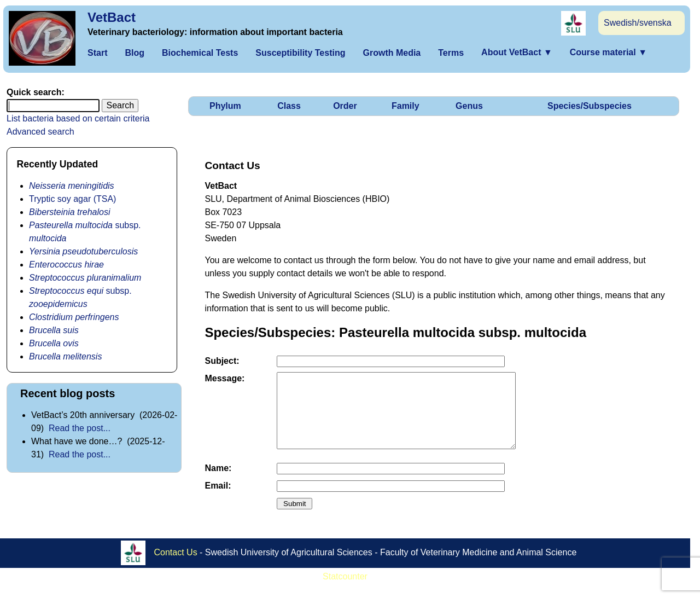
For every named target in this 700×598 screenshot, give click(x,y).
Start (97, 53)
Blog (135, 53)
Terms (451, 53)
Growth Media (392, 53)
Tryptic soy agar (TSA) (72, 199)
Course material (608, 52)
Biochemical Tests (200, 53)
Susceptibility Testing (300, 53)
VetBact (112, 17)
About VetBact (517, 52)
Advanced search (40, 132)
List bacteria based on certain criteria (78, 118)
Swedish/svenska (638, 23)
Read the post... (80, 428)
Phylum (225, 106)
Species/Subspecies (590, 106)
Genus (469, 106)
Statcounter (345, 591)
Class (289, 106)
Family (406, 106)
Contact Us (176, 567)
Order (345, 106)
